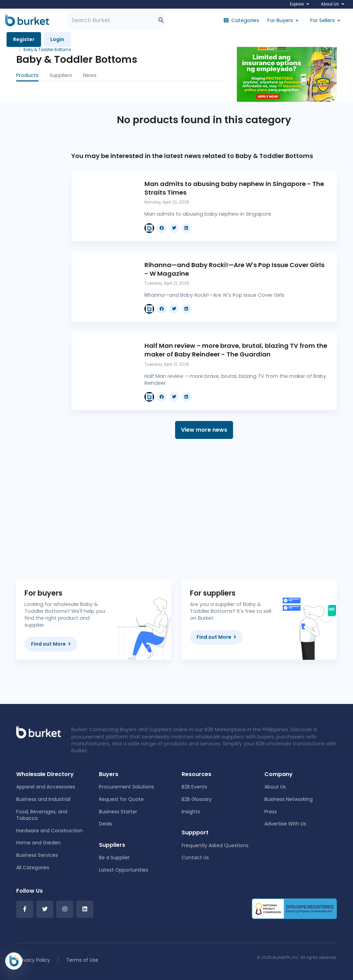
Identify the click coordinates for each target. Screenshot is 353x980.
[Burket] (27, 20)
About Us (330, 4)
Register (24, 39)
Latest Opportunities (124, 870)
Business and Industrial (43, 799)
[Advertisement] (204, 509)
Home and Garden (38, 843)
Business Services (37, 855)
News (90, 75)
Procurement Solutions (127, 787)
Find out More (51, 644)
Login (57, 39)
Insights (191, 812)
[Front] (39, 732)
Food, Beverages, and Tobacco (42, 815)
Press (271, 812)
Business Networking (289, 799)
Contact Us (195, 857)
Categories (241, 20)
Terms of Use (82, 960)
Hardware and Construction (49, 831)
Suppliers (61, 75)
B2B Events (194, 787)
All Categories (33, 868)
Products (27, 75)
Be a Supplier (114, 857)
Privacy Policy (34, 960)
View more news (204, 430)
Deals (105, 824)
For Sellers (322, 20)
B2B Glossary (197, 799)
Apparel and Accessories (46, 787)
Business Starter (118, 812)
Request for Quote (121, 799)
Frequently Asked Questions (215, 845)
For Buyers (280, 20)
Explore (297, 4)
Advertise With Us (285, 824)
